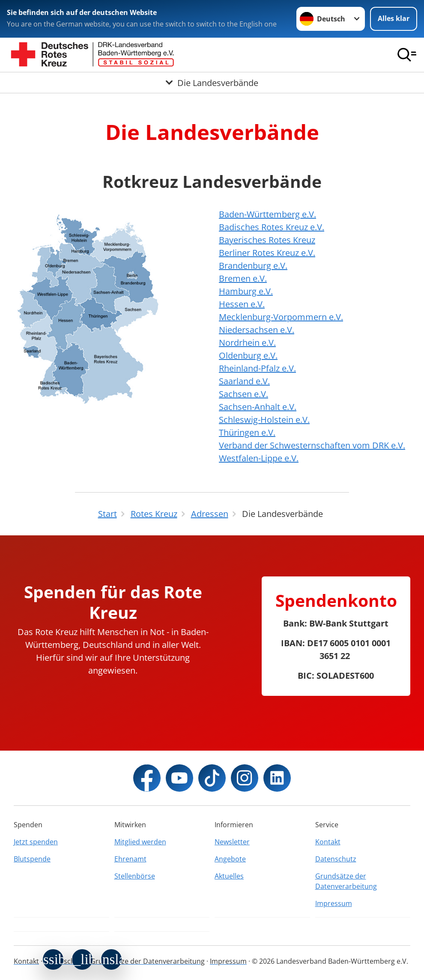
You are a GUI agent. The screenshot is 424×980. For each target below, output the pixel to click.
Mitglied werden (140, 842)
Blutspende (32, 859)
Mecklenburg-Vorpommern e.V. (281, 317)
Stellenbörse (135, 876)
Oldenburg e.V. (248, 355)
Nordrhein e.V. (247, 343)
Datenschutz (336, 859)
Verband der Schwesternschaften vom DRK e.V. (312, 445)
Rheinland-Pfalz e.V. (257, 368)
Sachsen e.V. (243, 394)
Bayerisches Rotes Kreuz (267, 240)
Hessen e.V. (242, 304)
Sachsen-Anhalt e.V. (258, 407)
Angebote (230, 859)
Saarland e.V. (244, 381)
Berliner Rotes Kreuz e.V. (267, 253)
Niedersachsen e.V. (257, 330)
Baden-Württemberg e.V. (267, 214)
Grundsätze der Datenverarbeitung (346, 881)
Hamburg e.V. (246, 291)
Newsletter (232, 842)
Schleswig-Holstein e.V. (264, 420)
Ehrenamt (130, 859)
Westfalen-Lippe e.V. (259, 458)
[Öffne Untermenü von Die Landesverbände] (212, 83)
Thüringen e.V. (247, 432)
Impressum (334, 903)
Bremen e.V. (243, 278)
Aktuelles (229, 876)
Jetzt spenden (36, 842)
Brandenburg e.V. (253, 266)
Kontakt (328, 842)
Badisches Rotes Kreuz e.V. (272, 227)
